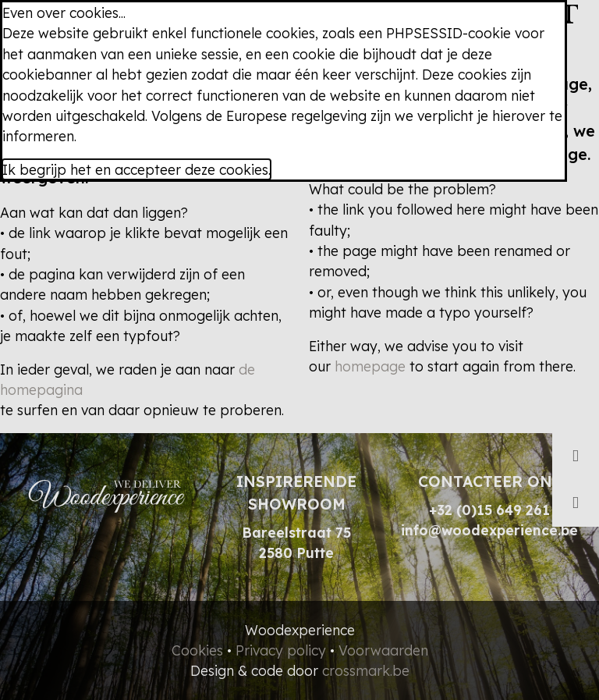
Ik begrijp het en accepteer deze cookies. (136, 169)
